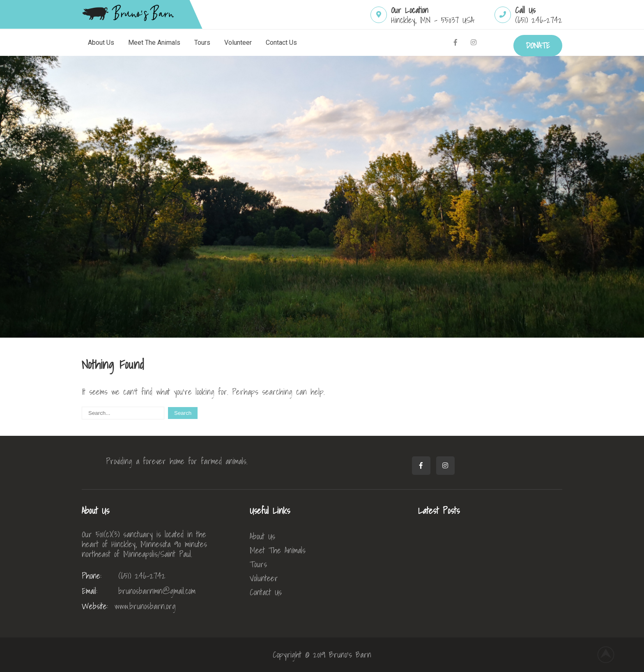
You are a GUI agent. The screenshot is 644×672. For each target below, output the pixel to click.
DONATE (538, 46)
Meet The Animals (154, 43)
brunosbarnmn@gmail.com (139, 591)
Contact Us (281, 43)
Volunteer (238, 43)
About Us (101, 43)
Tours (202, 43)
